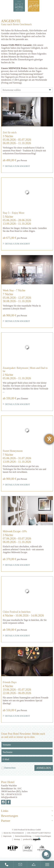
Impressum (7, 836)
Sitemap (17, 839)
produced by (32, 839)
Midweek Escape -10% (15, 531)
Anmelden (44, 768)
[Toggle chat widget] (47, 855)
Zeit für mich (10, 133)
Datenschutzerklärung (23, 836)
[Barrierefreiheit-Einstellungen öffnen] (49, 439)
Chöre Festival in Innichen (16, 612)
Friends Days (10, 682)
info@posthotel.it (9, 797)
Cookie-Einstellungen (43, 836)
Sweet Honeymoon (13, 451)
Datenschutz (10, 768)
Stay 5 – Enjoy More (14, 213)
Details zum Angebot (16, 166)
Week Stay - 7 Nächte (14, 290)
